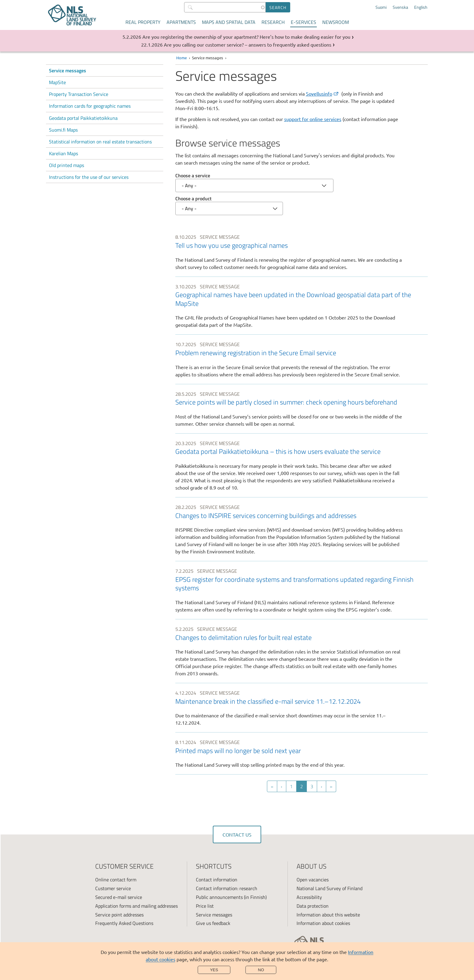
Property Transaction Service (79, 94)
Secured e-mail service (119, 897)
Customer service (113, 888)
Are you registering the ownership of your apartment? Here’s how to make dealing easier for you (246, 37)
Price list (205, 906)
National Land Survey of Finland (330, 888)
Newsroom (336, 22)
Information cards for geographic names (90, 106)
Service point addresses (119, 915)
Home (182, 58)
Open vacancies (313, 880)
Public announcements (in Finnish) (231, 897)
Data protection (313, 906)
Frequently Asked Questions (124, 923)
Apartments (181, 22)
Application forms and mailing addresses (136, 906)
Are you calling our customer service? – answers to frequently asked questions (248, 44)
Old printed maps (67, 165)
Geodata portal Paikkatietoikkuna (83, 118)
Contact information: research (227, 888)
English (421, 7)
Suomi (381, 7)
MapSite (57, 82)
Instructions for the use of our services (89, 177)
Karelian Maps (63, 153)
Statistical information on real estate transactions (100, 142)
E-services (304, 22)
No (261, 970)
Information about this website (328, 915)
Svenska (400, 7)
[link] (302, 252)
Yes (214, 970)
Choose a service (193, 175)
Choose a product (193, 198)
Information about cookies (323, 923)
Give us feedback (213, 923)
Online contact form (116, 880)
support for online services (313, 119)
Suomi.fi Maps (63, 130)
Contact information (217, 880)
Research (273, 22)
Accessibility (309, 897)
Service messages (68, 70)
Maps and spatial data (229, 22)
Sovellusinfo (323, 93)
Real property (143, 22)
